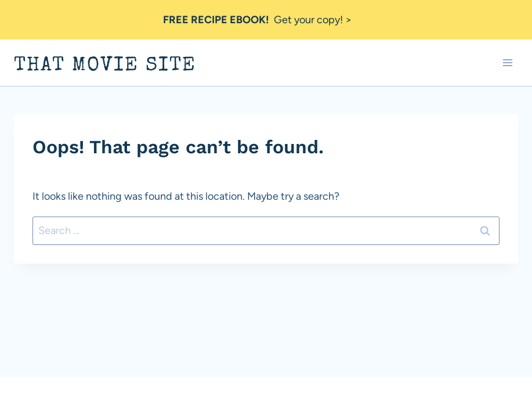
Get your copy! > (257, 20)
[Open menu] (507, 63)
